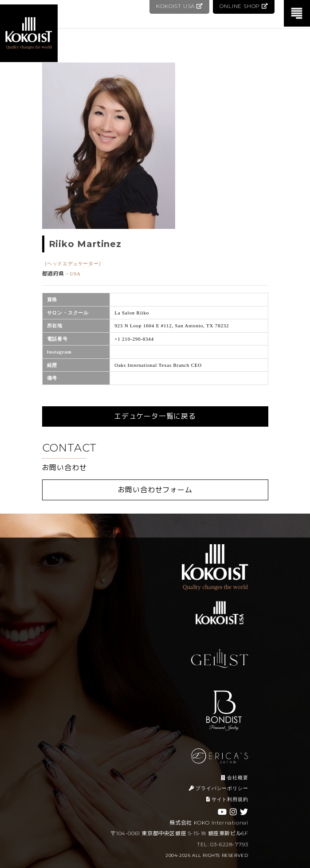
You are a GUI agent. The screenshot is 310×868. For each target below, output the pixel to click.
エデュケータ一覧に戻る (155, 416)
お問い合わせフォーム (155, 490)
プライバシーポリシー (218, 788)
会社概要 (235, 778)
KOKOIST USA (178, 6)
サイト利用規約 (227, 799)
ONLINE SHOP (243, 6)
